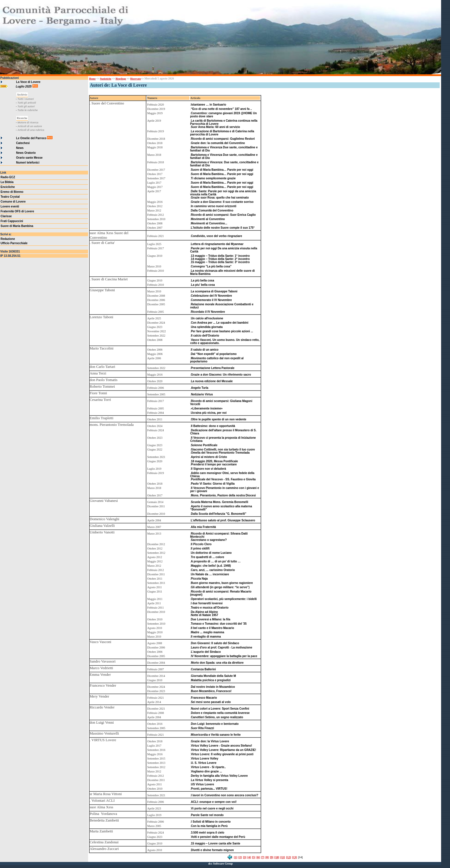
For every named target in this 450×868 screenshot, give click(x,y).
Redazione (8, 239)
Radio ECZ (8, 177)
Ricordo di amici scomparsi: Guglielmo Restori (223, 139)
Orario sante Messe (29, 158)
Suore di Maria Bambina (17, 226)
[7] (263, 857)
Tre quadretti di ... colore (207, 557)
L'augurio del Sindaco (206, 652)
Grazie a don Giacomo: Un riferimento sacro (221, 375)
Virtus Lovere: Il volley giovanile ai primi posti (222, 754)
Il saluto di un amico (205, 350)
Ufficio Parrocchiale (14, 243)
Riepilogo (121, 79)
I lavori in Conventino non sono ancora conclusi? (224, 795)
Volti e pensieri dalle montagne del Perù (218, 837)
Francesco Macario (204, 698)
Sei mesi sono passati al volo (211, 702)
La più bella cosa (203, 280)
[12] (289, 857)
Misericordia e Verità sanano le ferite (216, 735)
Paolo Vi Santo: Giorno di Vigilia (213, 484)
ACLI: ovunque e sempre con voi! (214, 802)
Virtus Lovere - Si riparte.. (208, 767)
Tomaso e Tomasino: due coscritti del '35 (219, 624)
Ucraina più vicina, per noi (209, 413)
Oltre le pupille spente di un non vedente (219, 419)
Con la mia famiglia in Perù (209, 826)
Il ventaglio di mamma (206, 637)
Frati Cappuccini (12, 221)
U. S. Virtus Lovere (204, 763)
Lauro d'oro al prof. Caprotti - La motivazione (222, 647)
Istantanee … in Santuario (208, 105)
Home (92, 79)
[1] (236, 857)
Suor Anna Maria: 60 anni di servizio (215, 127)
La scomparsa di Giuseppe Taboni (214, 291)
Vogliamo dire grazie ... (206, 771)
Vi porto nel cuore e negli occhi (212, 808)
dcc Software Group (220, 864)
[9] (271, 857)
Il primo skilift (200, 548)
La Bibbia (7, 182)
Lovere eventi (10, 206)
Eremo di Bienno (12, 192)
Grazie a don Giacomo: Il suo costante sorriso (222, 202)
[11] (283, 857)
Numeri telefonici (28, 163)
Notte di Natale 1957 (204, 615)
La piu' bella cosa (203, 285)
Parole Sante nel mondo (207, 815)
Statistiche (106, 79)
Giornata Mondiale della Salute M (213, 676)
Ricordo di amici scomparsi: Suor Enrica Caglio (223, 215)
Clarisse (6, 216)
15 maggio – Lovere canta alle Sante (216, 843)
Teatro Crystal (10, 197)
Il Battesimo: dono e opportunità (213, 426)
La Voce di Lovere (28, 82)
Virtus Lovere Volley (204, 759)
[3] (245, 857)
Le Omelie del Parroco (31, 138)
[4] (249, 857)
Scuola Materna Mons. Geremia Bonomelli (220, 502)
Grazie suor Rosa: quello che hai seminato (220, 198)
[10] (277, 857)
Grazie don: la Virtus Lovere (210, 741)
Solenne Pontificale (204, 445)
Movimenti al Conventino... (209, 223)
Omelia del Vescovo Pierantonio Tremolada (220, 453)
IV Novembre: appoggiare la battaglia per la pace (224, 656)
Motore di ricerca (28, 123)
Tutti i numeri (26, 99)
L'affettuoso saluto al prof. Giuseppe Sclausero (223, 520)
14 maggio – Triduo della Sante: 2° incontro (220, 259)
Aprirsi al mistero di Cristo (209, 457)
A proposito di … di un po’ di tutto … (216, 561)
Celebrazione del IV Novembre (211, 296)
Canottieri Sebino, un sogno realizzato (217, 717)
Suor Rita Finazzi (202, 728)
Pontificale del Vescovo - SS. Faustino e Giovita (223, 479)
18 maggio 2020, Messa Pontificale (214, 461)
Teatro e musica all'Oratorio (210, 608)
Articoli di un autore (30, 126)
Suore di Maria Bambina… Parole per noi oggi (222, 170)
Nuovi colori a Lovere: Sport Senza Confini (220, 709)
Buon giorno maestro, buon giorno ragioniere (222, 583)
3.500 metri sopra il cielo (207, 833)
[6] (258, 857)
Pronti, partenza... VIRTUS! (209, 789)
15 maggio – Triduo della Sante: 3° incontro (220, 262)
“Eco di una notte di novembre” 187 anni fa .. (221, 109)
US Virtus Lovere (202, 784)
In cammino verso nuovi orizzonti (214, 206)
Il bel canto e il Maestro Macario (213, 628)
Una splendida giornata (207, 327)
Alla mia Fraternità (203, 527)
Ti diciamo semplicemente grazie (213, 178)
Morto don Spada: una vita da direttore (217, 663)
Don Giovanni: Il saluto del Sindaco (215, 643)
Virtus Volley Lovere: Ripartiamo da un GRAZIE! (223, 750)
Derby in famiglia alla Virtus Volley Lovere (219, 776)
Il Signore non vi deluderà (208, 469)
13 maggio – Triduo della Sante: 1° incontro (220, 256)
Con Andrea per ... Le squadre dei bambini (220, 323)
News (20, 148)
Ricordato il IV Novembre (208, 312)
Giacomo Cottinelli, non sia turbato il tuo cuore (223, 449)
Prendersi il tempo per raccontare (214, 464)
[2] (240, 857)
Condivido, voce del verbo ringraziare (216, 236)
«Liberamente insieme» (207, 408)
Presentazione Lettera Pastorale (213, 368)
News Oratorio (26, 153)
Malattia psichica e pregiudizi (211, 680)
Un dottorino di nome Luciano (211, 553)
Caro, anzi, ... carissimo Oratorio (213, 570)
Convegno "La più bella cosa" (211, 266)
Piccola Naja (199, 579)
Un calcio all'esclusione (207, 318)
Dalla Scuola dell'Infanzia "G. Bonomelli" (219, 514)
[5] (254, 857)
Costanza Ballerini (203, 669)
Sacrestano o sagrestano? (209, 540)
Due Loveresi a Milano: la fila (211, 619)
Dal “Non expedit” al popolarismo (214, 354)
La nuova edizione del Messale (212, 381)
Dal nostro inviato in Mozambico (213, 687)
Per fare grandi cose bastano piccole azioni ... (222, 331)
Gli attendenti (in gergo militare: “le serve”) (220, 587)
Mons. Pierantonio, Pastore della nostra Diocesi (223, 495)
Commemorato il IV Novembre (211, 300)
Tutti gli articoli (27, 103)
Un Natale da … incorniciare (210, 574)
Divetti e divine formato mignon (212, 850)
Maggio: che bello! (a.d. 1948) (211, 566)
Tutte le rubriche (28, 110)
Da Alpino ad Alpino (204, 612)
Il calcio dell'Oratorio (205, 336)
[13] (295, 857)
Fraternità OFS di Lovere (17, 211)
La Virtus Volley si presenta (210, 780)
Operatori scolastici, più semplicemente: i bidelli (224, 599)
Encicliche (8, 187)
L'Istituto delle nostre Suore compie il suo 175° (223, 228)
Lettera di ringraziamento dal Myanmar (217, 244)
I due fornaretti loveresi (207, 603)
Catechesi (23, 143)
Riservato (136, 79)
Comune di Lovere (13, 202)
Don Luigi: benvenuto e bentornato (215, 724)
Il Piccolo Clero (201, 544)
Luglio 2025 (24, 87)
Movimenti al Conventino (208, 219)
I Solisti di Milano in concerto (211, 822)
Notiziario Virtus (202, 394)
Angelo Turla (199, 388)
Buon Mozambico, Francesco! (211, 691)
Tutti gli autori (26, 106)
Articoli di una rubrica (31, 130)
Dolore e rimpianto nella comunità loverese (220, 713)
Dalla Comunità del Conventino (212, 210)
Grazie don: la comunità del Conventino (218, 143)
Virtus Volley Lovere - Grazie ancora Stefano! (221, 746)
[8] (267, 857)
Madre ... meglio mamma (207, 632)
